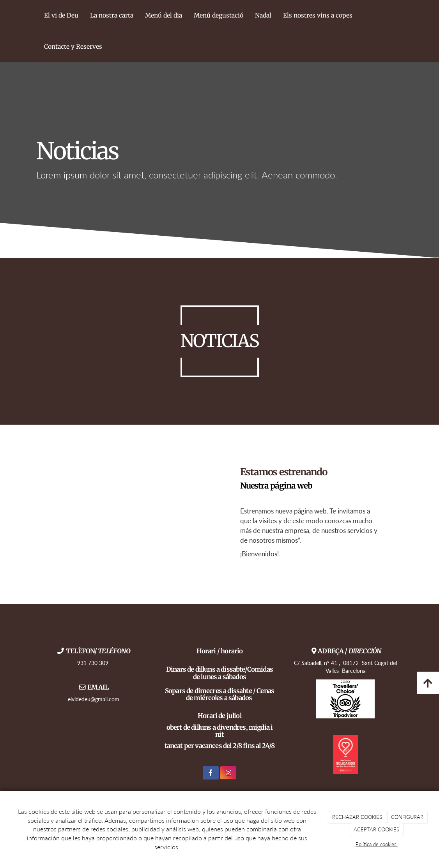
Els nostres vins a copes (318, 15)
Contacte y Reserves (73, 47)
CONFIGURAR (407, 817)
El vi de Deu (61, 15)
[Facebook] (211, 773)
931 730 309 (94, 663)
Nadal (263, 15)
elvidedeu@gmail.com (94, 699)
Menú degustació (219, 15)
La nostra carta (112, 15)
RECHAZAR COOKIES (357, 817)
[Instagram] (228, 773)
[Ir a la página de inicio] (34, 31)
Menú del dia (164, 15)
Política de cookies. (377, 844)
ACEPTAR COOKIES (376, 829)
